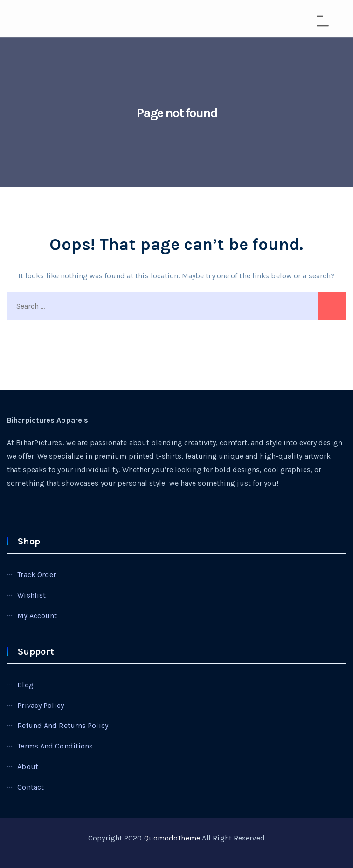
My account (37, 616)
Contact (31, 787)
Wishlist (31, 595)
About (28, 766)
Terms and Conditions (55, 746)
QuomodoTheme (172, 838)
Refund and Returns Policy (63, 725)
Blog (25, 685)
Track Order (37, 575)
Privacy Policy (40, 705)
